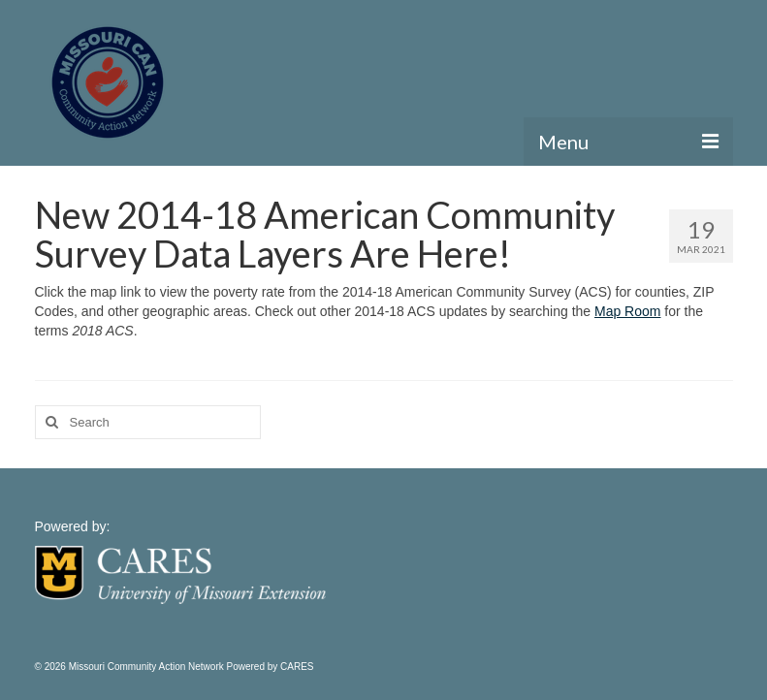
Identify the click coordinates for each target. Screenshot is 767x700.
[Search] (49, 422)
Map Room (627, 311)
